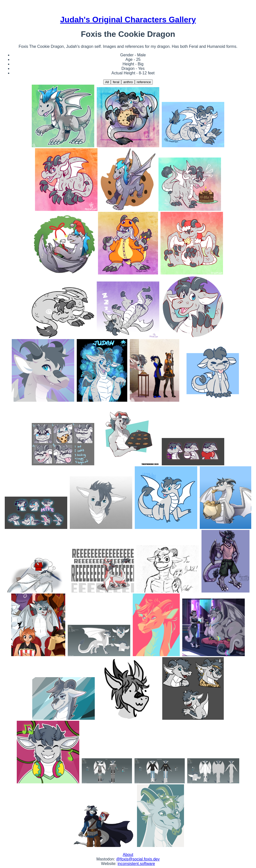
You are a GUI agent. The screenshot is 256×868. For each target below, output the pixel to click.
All (107, 82)
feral (116, 82)
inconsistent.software (136, 864)
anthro (128, 82)
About (128, 855)
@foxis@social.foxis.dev (138, 859)
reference (144, 82)
